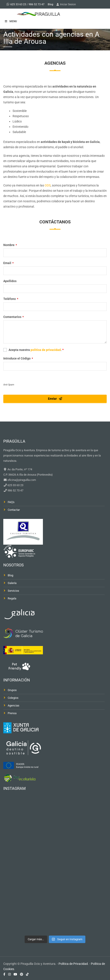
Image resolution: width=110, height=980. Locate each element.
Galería (12, 583)
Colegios (13, 698)
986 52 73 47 (37, 4)
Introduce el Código (18, 358)
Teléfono (11, 299)
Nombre (10, 245)
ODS (48, 185)
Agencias (14, 705)
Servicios (13, 591)
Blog (50, 4)
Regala (12, 598)
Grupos (12, 690)
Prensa (12, 713)
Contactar (14, 510)
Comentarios (14, 317)
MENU (11, 21)
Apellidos (10, 281)
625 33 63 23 (18, 4)
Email (8, 263)
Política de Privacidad (73, 964)
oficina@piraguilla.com (21, 480)
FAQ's (11, 502)
